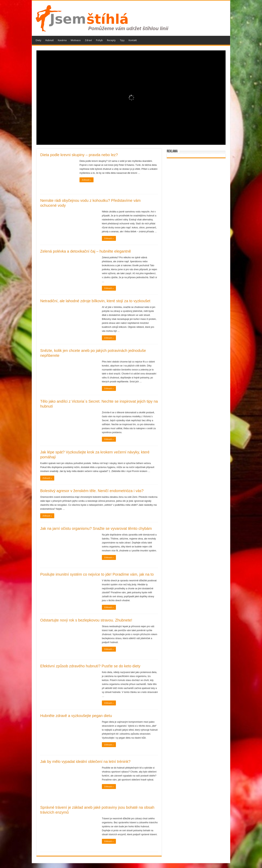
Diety (38, 40)
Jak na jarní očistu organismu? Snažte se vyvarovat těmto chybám (96, 528)
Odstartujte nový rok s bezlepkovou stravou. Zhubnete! (86, 620)
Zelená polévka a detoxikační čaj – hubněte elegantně (86, 251)
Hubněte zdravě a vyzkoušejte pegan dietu (76, 716)
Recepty (111, 40)
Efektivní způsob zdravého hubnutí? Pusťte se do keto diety (90, 666)
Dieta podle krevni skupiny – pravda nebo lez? (79, 155)
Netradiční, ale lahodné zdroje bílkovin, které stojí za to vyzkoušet (95, 301)
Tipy (122, 40)
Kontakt (133, 40)
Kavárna (62, 40)
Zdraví (88, 40)
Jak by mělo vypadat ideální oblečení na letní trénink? (85, 762)
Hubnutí (50, 40)
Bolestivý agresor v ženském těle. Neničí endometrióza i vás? (92, 491)
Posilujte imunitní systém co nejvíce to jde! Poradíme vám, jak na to (97, 574)
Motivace (76, 40)
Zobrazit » (87, 180)
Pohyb (99, 40)
